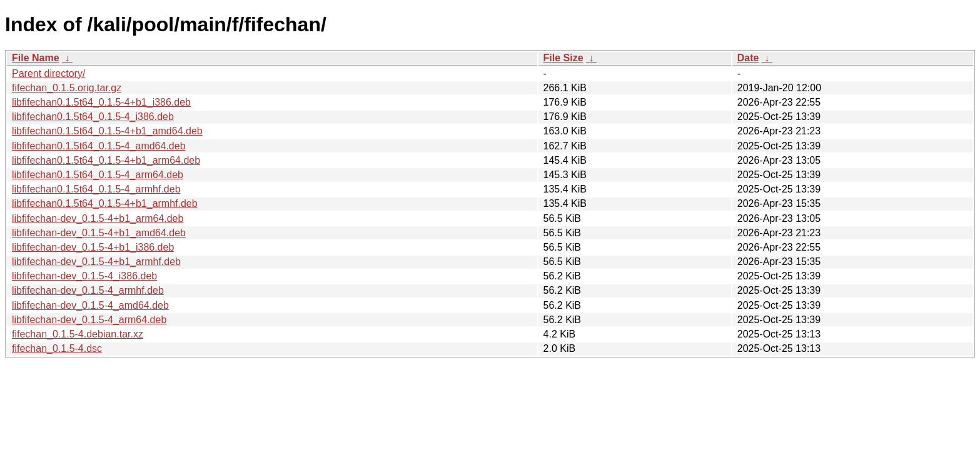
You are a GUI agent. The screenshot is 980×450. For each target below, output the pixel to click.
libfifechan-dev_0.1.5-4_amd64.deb (90, 305)
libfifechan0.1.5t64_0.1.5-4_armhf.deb (96, 189)
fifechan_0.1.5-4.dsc (57, 348)
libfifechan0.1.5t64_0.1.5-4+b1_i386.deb (101, 102)
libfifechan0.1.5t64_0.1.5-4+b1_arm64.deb (106, 160)
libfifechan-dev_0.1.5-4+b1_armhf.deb (96, 262)
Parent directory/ (48, 73)
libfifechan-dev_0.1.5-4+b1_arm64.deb (98, 218)
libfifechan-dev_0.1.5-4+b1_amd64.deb (99, 233)
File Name (36, 58)
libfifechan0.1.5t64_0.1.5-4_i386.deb (93, 117)
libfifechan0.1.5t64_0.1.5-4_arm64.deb (98, 175)
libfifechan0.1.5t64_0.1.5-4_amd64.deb (99, 146)
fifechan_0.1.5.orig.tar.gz (67, 88)
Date (748, 58)
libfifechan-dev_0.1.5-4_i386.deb (84, 276)
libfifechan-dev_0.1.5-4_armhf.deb (88, 290)
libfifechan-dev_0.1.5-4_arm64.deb (89, 320)
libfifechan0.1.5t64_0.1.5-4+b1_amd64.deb (107, 131)
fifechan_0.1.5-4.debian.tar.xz (78, 334)
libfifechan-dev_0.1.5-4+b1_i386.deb (93, 247)
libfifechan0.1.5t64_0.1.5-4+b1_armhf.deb (105, 203)
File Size (563, 58)
